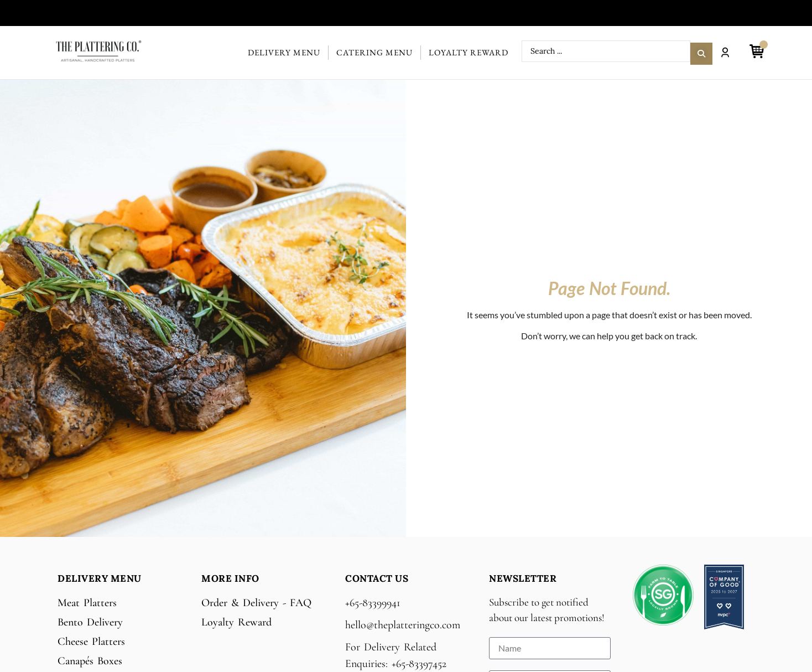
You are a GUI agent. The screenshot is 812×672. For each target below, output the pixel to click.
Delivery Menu (284, 52)
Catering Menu (374, 52)
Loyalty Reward (469, 52)
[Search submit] (701, 51)
